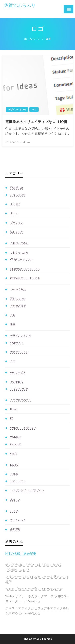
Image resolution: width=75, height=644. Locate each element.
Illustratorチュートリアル (25, 269)
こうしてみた (18, 195)
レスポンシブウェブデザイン (27, 490)
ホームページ (32, 39)
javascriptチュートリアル (25, 278)
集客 (13, 324)
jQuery (14, 465)
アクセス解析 (18, 306)
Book (13, 409)
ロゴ (34, 109)
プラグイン (17, 223)
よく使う (15, 204)
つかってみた (18, 289)
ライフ (14, 511)
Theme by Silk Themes (38, 639)
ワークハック (18, 520)
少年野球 (15, 529)
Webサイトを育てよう (23, 428)
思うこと (15, 500)
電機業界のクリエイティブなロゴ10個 (36, 122)
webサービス (18, 372)
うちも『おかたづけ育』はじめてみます (34, 589)
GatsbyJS (16, 444)
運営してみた (18, 299)
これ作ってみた (19, 243)
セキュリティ (18, 481)
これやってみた (19, 252)
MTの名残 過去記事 (21, 553)
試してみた (17, 232)
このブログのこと (21, 400)
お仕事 (14, 474)
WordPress (17, 188)
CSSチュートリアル (22, 259)
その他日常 (17, 382)
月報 (13, 315)
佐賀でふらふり (20, 5)
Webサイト (17, 343)
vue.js (13, 453)
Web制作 (16, 437)
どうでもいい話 (19, 389)
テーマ (14, 213)
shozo (26, 142)
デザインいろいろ (17, 109)
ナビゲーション (19, 352)
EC (12, 418)
